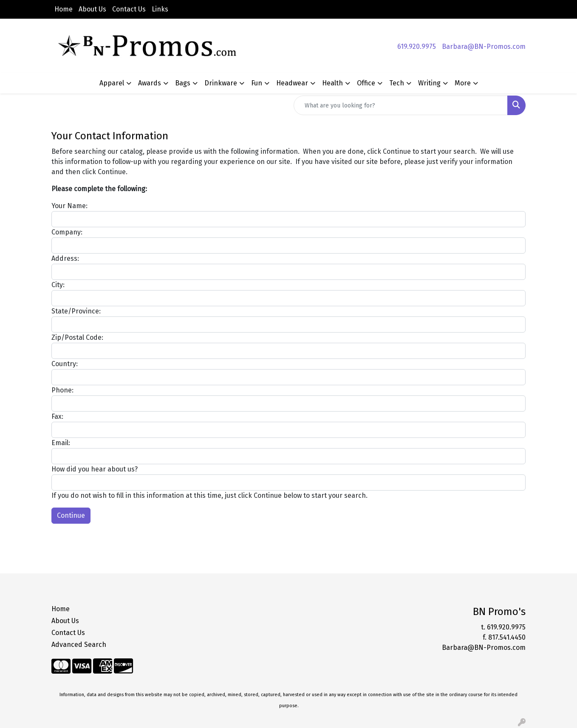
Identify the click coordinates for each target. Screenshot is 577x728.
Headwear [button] (292, 83)
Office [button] (366, 83)
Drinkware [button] (221, 83)
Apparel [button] (112, 83)
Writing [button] (429, 83)
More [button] (463, 83)
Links (160, 9)
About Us (92, 9)
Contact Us (129, 9)
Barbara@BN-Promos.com (484, 47)
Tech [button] (397, 83)
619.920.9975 (417, 47)
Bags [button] (183, 83)
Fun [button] (257, 83)
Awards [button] (150, 83)
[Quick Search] (401, 105)
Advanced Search (79, 645)
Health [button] (332, 83)
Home (64, 9)
